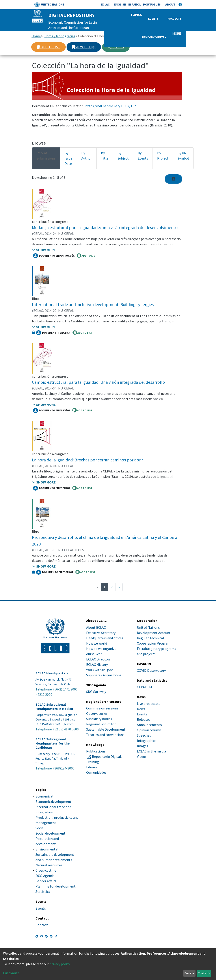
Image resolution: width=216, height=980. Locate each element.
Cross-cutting (46, 870)
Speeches (144, 735)
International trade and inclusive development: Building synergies (93, 304)
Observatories (97, 713)
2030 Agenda (45, 876)
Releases (144, 719)
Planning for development (56, 886)
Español (135, 4)
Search (116, 47)
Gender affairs (46, 881)
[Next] (119, 587)
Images (142, 746)
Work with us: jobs (100, 670)
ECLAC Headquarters (52, 673)
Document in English (53, 333)
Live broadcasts (149, 703)
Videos (142, 756)
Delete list (48, 47)
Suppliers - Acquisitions (104, 675)
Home (36, 36)
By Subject (123, 156)
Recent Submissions (46, 156)
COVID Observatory (151, 670)
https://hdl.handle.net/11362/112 (111, 106)
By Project (163, 156)
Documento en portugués (54, 256)
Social (40, 828)
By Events (143, 156)
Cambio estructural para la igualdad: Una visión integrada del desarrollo (98, 382)
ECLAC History (97, 664)
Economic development (53, 801)
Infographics (147, 741)
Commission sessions (102, 708)
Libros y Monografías (59, 36)
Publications (96, 751)
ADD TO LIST (87, 256)
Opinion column (149, 730)
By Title (105, 156)
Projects (175, 19)
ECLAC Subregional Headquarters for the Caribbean (53, 743)
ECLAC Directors (98, 659)
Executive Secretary (101, 633)
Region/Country (154, 37)
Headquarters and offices (105, 638)
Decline (189, 973)
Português (152, 4)
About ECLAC (96, 627)
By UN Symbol (183, 156)
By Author (87, 156)
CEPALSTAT (146, 687)
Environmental (47, 849)
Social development (50, 833)
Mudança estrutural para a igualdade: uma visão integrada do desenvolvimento (105, 227)
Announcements (149, 725)
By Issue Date (68, 158)
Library (91, 767)
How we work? (97, 643)
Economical (44, 796)
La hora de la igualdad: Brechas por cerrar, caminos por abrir (88, 460)
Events (153, 19)
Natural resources (49, 865)
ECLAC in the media (151, 751)
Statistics (43, 892)
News (141, 709)
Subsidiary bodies (99, 719)
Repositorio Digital (106, 756)
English (120, 4)
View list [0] (84, 47)
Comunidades (96, 772)
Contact (42, 925)
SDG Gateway (96, 692)
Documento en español (52, 410)
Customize (11, 973)
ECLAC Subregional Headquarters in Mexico (54, 707)
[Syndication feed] (173, 179)
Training (93, 762)
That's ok (204, 973)
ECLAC (105, 4)
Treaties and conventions (105, 735)
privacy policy (60, 964)
